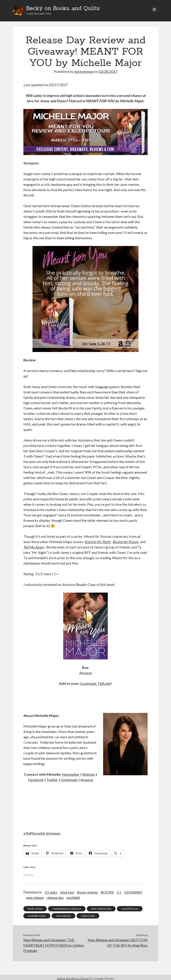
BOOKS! (107, 892)
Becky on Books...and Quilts (63, 8)
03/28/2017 (108, 71)
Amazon (86, 673)
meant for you (130, 909)
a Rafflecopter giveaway (42, 833)
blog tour (67, 892)
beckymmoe (84, 71)
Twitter (52, 780)
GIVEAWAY (133, 892)
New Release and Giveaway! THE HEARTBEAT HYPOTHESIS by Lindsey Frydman (54, 945)
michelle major (37, 916)
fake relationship (101, 909)
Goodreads (69, 780)
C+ (119, 892)
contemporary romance (67, 909)
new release (35, 897)
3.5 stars (51, 892)
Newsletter (71, 774)
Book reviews (88, 892)
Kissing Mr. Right (98, 542)
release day (55, 897)
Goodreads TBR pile (95, 683)
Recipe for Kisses (125, 542)
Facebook (36, 780)
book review (35, 909)
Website (89, 774)
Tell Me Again (34, 547)
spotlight (73, 897)
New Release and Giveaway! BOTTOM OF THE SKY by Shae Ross (118, 942)
